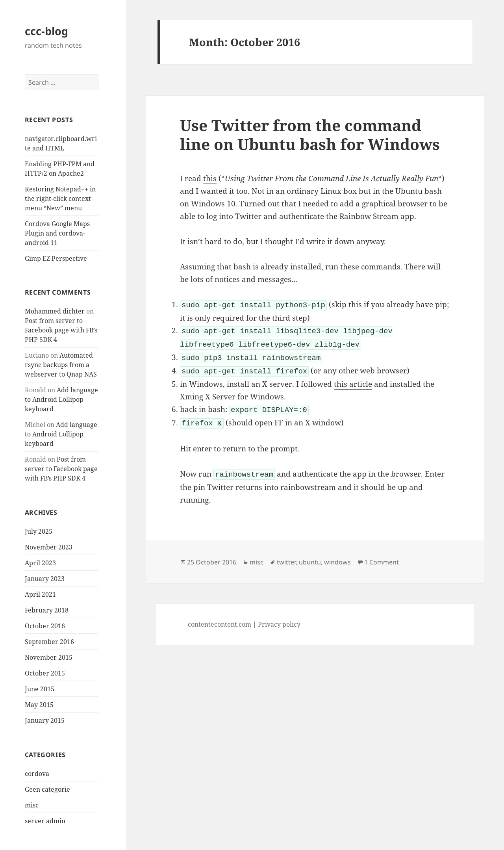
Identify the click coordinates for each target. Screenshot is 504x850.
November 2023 (49, 547)
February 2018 (47, 610)
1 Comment (382, 556)
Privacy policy (279, 618)
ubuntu (310, 556)
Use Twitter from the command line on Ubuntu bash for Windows (310, 135)
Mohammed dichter (55, 311)
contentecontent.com (220, 618)
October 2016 (45, 626)
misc (32, 805)
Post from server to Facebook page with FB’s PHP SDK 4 (61, 330)
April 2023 (40, 563)
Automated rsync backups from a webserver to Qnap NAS (61, 365)
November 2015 (49, 657)
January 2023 (45, 579)
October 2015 (45, 673)
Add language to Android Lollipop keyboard (61, 399)
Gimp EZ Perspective (56, 258)
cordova (37, 774)
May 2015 (39, 705)
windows (337, 556)
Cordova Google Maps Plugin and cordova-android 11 (57, 233)
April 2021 (40, 594)
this (210, 178)
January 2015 (45, 720)
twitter (286, 556)
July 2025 (39, 531)
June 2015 (40, 689)
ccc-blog (46, 31)
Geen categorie (47, 789)
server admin (45, 821)
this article (353, 380)
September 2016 (49, 642)
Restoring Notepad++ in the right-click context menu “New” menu (60, 199)
